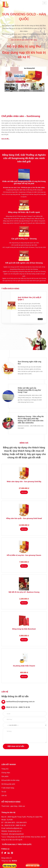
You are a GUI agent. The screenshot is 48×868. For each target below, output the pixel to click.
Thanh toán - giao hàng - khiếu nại (13, 806)
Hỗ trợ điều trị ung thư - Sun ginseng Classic (24, 555)
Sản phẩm (5, 776)
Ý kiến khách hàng (8, 788)
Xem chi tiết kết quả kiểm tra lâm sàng (24, 40)
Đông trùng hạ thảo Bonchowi (24, 629)
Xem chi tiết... (5, 139)
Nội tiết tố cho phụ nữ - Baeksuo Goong (24, 592)
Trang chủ (5, 769)
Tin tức (4, 792)
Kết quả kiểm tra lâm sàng (10, 780)
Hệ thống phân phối (8, 784)
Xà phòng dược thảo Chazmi (24, 666)
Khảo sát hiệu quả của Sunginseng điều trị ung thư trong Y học (29, 390)
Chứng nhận (6, 773)
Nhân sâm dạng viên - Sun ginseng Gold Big (24, 482)
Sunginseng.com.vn (15, 831)
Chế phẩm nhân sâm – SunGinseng (21, 116)
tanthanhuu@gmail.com (14, 828)
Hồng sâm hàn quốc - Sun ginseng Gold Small (24, 518)
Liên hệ (4, 795)
